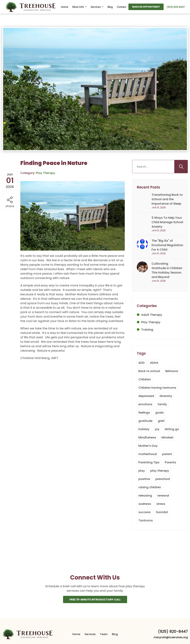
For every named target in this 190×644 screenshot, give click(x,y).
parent (167, 454)
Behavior (172, 371)
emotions (145, 404)
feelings (144, 413)
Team (104, 634)
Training (147, 330)
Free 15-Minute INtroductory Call (95, 599)
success (144, 512)
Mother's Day (148, 446)
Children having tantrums (157, 388)
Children (145, 379)
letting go (172, 429)
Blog (110, 7)
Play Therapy (151, 322)
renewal (163, 496)
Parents (170, 462)
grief (161, 421)
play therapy (160, 471)
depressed (146, 396)
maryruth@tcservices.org (171, 637)
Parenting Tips (149, 462)
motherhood (148, 454)
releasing (145, 496)
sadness (145, 504)
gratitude (145, 421)
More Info (78, 7)
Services (96, 7)
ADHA (154, 363)
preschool (163, 479)
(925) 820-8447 (176, 7)
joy (157, 429)
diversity (166, 396)
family (162, 404)
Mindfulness (147, 437)
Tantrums (146, 520)
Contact (122, 7)
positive (144, 479)
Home (65, 7)
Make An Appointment (146, 7)
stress (161, 504)
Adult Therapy (152, 315)
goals (160, 413)
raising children (150, 487)
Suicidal (162, 512)
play (142, 471)
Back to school (149, 371)
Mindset (167, 437)
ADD (141, 363)
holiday (144, 429)
